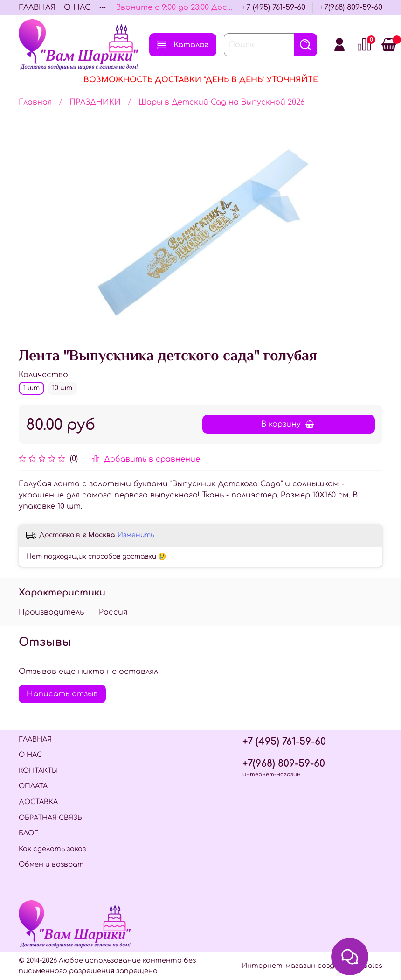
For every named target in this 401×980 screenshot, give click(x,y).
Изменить (136, 535)
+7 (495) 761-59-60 (274, 7)
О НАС (77, 7)
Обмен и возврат (51, 864)
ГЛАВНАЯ (37, 7)
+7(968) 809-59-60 (351, 7)
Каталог (183, 45)
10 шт (62, 388)
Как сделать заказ (52, 849)
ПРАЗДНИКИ (95, 102)
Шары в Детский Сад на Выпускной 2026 (221, 102)
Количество (43, 375)
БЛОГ (28, 833)
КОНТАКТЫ (38, 770)
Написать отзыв (62, 694)
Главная (35, 102)
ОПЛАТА (33, 786)
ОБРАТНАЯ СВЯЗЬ (50, 818)
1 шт (31, 388)
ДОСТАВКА (38, 802)
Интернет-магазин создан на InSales (312, 966)
